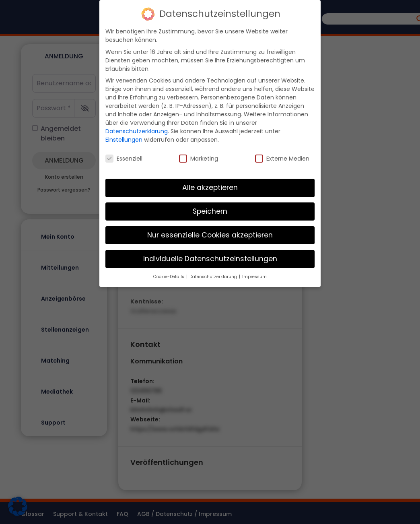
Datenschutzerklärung (137, 130)
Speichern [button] (210, 210)
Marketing (199, 157)
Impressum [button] (254, 275)
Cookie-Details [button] (169, 275)
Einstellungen (124, 138)
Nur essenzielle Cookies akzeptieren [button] (210, 234)
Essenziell (124, 157)
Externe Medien (282, 157)
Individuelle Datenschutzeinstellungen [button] (210, 258)
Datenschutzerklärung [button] (214, 275)
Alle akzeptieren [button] (210, 186)
